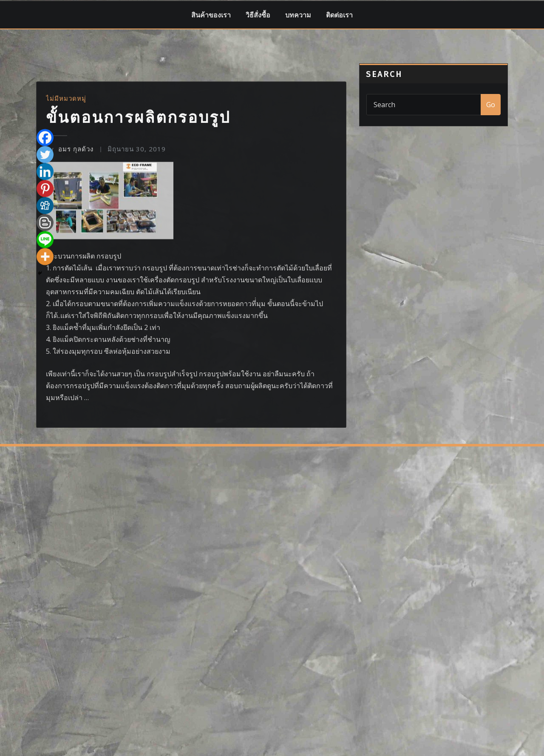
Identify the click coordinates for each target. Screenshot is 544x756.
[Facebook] (45, 277)
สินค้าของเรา (211, 15)
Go (491, 105)
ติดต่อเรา (339, 15)
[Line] (45, 379)
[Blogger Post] (45, 362)
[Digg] (45, 345)
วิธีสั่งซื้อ (258, 15)
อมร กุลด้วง (70, 288)
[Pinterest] (45, 328)
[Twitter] (45, 294)
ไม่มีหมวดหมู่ (66, 237)
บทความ (298, 15)
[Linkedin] (45, 311)
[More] (45, 396)
